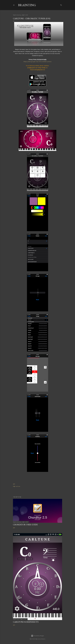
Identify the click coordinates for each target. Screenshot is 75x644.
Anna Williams (42, 639)
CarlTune (18, 486)
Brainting (27, 5)
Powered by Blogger (38, 636)
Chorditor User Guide (25, 525)
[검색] (61, 5)
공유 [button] (14, 484)
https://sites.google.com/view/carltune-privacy (37, 62)
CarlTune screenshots (26, 622)
